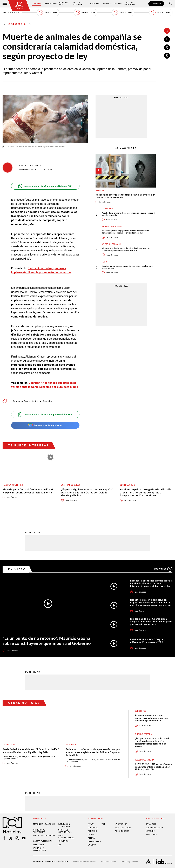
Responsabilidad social (44, 824)
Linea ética (63, 841)
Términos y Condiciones (131, 862)
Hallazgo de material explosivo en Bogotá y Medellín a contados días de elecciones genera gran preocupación (151, 602)
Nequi (105, 262)
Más (163, 569)
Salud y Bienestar (78, 4)
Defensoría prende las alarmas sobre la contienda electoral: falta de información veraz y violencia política (151, 583)
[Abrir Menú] (5, 4)
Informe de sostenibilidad (65, 831)
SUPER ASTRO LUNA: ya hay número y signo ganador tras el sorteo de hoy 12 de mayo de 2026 (153, 767)
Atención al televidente (39, 831)
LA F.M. (91, 835)
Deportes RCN (64, 4)
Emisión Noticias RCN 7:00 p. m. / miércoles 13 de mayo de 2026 (148, 641)
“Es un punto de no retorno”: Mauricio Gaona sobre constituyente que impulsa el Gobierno (47, 641)
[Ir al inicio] (19, 5)
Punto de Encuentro (129, 4)
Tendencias (107, 4)
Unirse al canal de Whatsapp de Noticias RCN (45, 186)
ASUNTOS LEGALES (123, 828)
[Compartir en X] (167, 47)
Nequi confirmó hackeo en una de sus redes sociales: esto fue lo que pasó (127, 267)
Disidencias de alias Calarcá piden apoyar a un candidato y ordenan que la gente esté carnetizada (151, 622)
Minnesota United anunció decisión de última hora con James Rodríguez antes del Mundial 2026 (126, 249)
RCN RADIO (93, 831)
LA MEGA (92, 845)
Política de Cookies (109, 862)
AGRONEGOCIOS (122, 831)
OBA (59, 845)
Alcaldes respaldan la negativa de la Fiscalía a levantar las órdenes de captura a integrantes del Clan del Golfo (146, 492)
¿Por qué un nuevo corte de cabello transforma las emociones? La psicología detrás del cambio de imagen (152, 742)
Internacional (50, 4)
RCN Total (93, 828)
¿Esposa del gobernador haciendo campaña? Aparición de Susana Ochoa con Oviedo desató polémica (87, 492)
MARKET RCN (151, 835)
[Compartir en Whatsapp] (167, 56)
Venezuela (71, 745)
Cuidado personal (144, 734)
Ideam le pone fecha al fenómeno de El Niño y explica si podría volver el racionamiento (28, 491)
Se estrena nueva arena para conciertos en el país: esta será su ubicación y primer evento (151, 718)
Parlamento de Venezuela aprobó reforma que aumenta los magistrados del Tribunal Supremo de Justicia (93, 752)
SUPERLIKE (150, 831)
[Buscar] (171, 4)
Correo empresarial (43, 841)
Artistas (100, 191)
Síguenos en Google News (45, 425)
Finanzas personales (112, 226)
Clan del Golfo (128, 485)
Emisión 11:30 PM (161, 13)
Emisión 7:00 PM (123, 13)
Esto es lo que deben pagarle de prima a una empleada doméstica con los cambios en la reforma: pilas (125, 232)
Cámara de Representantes (25, 401)
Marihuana (107, 209)
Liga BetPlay (9, 745)
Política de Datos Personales (85, 862)
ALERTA (91, 838)
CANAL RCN (156, 4)
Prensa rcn (38, 845)
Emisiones (11, 13)
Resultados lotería (144, 760)
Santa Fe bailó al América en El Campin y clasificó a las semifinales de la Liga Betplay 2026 (31, 751)
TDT (103, 824)
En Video (17, 569)
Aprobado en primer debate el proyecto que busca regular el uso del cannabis (128, 214)
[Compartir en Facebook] (167, 39)
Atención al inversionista (40, 849)
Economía (95, 4)
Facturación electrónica (64, 825)
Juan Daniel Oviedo (71, 485)
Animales (47, 401)
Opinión (118, 4)
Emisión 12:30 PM (85, 13)
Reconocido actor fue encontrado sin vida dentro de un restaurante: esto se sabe (125, 196)
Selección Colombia (112, 244)
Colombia (36, 4)
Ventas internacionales (66, 837)
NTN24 (91, 824)
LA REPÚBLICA (121, 824)
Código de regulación (44, 836)
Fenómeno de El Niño (13, 485)
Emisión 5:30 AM (48, 13)
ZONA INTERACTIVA (154, 828)
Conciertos (140, 711)
